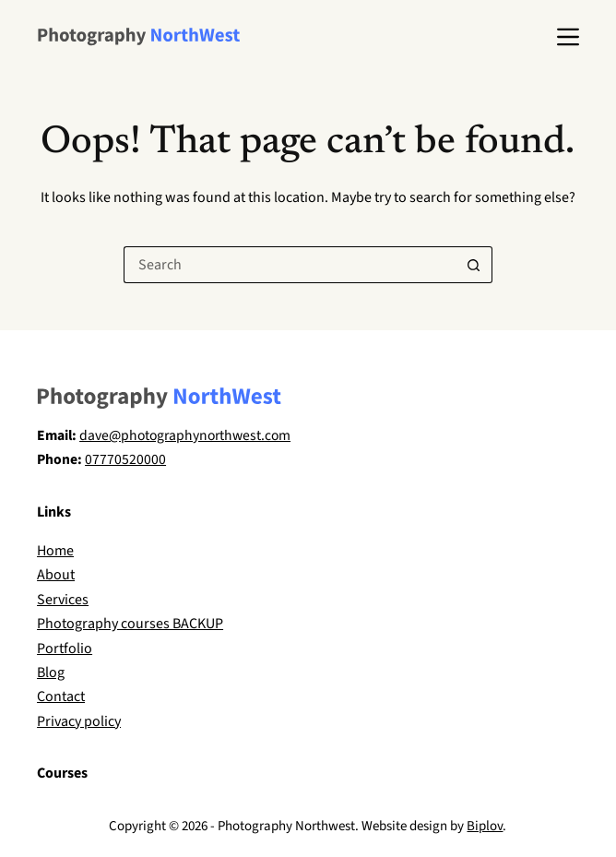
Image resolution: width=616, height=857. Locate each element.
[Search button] (474, 265)
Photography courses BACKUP (130, 624)
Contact (61, 696)
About (56, 575)
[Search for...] (290, 265)
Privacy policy (79, 721)
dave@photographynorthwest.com (185, 435)
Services (63, 600)
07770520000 (125, 459)
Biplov (485, 826)
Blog (51, 673)
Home (55, 551)
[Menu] (568, 37)
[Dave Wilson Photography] (139, 37)
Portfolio (65, 649)
